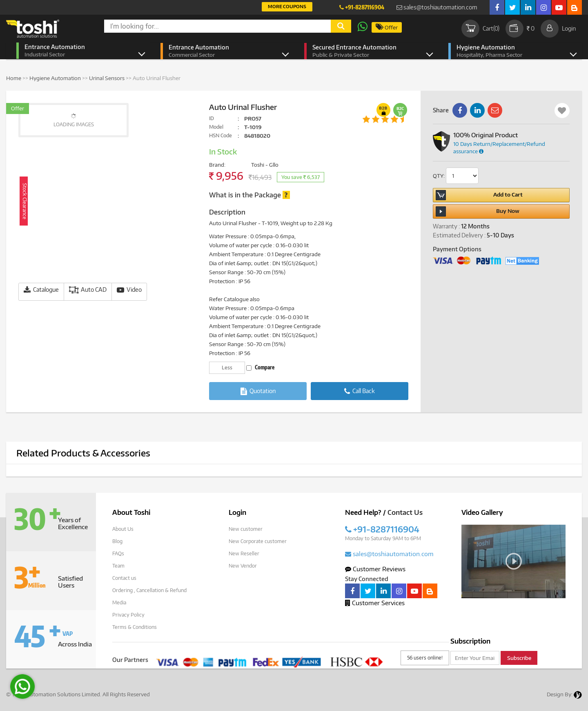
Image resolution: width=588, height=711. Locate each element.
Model (216, 127)
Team (118, 566)
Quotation (258, 391)
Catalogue (41, 290)
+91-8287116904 (362, 7)
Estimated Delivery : (459, 235)
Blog (117, 541)
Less (227, 368)
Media (119, 603)
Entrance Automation (78, 51)
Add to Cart (479, 195)
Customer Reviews (375, 569)
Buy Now (478, 211)
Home (14, 78)
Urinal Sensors (107, 78)
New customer (246, 529)
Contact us (124, 578)
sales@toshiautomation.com (437, 7)
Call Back (360, 391)
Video (129, 290)
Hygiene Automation (510, 51)
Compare (260, 367)
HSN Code (220, 135)
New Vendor (243, 566)
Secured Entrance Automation (366, 51)
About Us (123, 529)
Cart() (480, 29)
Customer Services (375, 603)
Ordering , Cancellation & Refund (149, 590)
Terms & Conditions (135, 627)
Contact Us (405, 512)
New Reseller (244, 553)
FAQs (118, 553)
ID (212, 118)
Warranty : (446, 226)
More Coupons (287, 6)
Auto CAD (88, 290)
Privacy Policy (128, 615)
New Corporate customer (258, 541)
